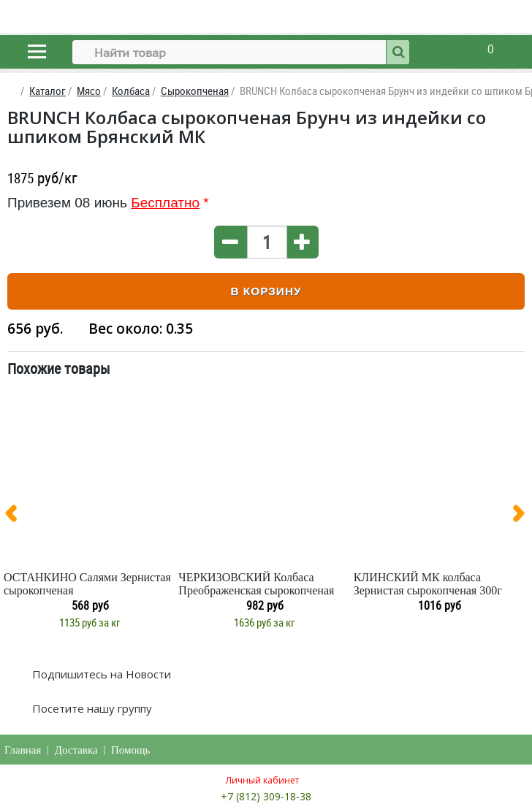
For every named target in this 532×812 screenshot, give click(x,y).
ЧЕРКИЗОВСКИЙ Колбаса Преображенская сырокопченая (256, 584)
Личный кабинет (262, 780)
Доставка (76, 750)
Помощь (130, 750)
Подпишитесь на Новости (100, 674)
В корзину (266, 291)
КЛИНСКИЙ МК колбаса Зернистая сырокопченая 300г (428, 584)
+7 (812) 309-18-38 (266, 796)
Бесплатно (165, 203)
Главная (23, 750)
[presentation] (17, 516)
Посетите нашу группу (91, 708)
